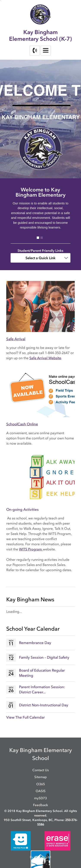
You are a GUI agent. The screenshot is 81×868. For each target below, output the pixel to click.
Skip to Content (0, 0)
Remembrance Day (35, 643)
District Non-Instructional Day (44, 705)
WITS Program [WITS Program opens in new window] (31, 549)
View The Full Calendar (25, 717)
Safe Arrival (16, 339)
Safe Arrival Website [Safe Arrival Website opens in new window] (45, 358)
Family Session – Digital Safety (44, 657)
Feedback (40, 805)
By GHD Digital (40, 857)
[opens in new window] (21, 841)
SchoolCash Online (22, 424)
